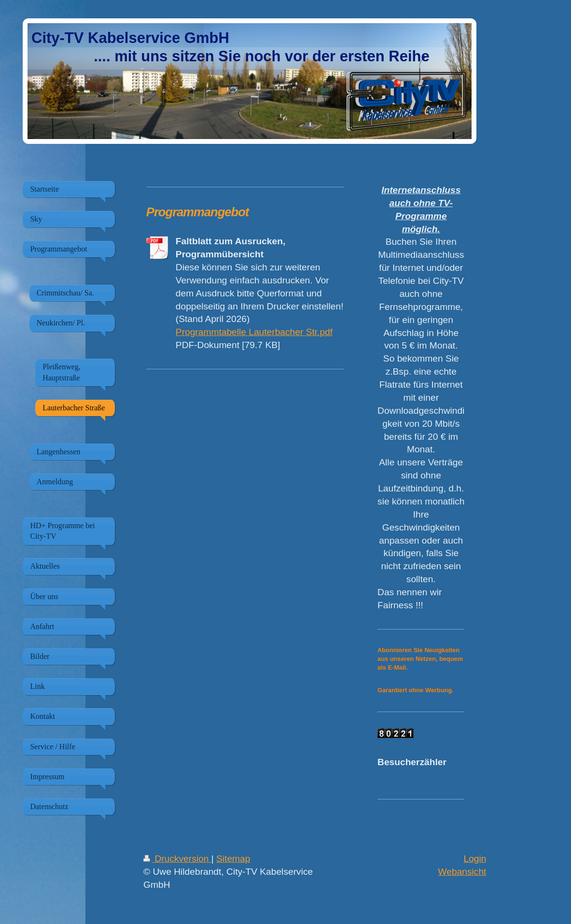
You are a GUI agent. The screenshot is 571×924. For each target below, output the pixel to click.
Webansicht (462, 872)
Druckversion (177, 859)
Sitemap (233, 859)
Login (475, 859)
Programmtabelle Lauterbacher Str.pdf (254, 332)
